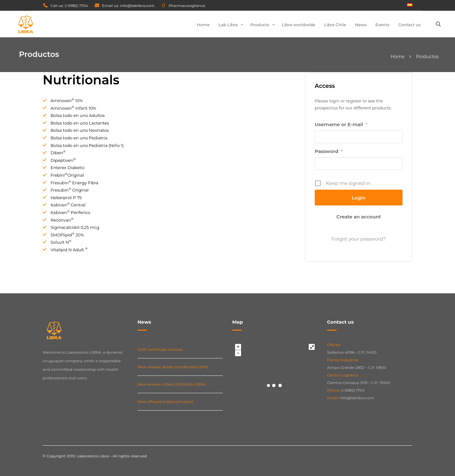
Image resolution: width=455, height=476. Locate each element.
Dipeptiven (63, 160)
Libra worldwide (299, 25)
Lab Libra (228, 25)
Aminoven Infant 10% (73, 108)
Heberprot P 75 (66, 198)
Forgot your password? (359, 239)
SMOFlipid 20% (67, 235)
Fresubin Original (70, 190)
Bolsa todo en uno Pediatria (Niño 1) (87, 145)
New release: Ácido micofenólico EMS (173, 367)
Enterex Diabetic (68, 168)
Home (203, 25)
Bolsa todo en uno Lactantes (80, 123)
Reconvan (62, 220)
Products (260, 25)
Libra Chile (335, 25)
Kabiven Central (68, 205)
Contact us (409, 25)
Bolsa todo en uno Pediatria (79, 138)
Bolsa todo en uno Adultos (78, 115)
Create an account (358, 217)
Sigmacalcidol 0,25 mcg (75, 227)
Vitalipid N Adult (69, 250)
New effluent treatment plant (165, 402)
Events (382, 25)
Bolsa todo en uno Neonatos (80, 130)
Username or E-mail (341, 125)
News (361, 25)
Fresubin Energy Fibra (74, 183)
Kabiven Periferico (70, 212)
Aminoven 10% (67, 101)
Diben (58, 153)
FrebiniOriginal (67, 175)
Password (329, 151)
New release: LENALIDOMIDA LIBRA (172, 384)
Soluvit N (61, 242)
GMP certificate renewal (160, 349)
